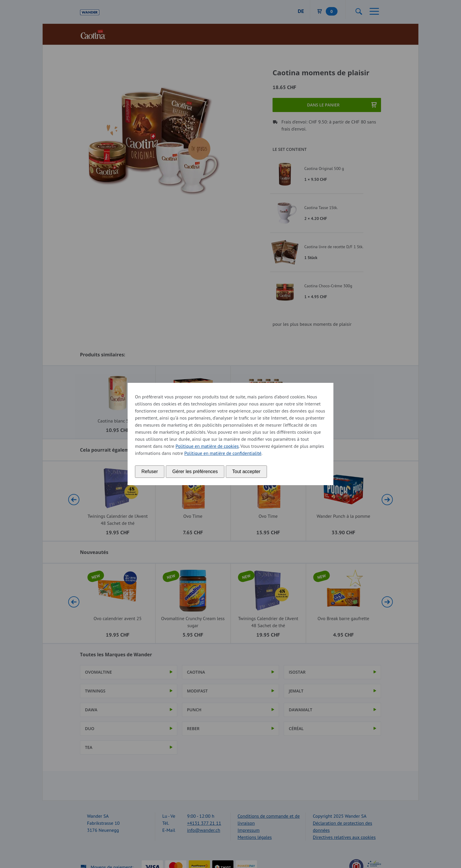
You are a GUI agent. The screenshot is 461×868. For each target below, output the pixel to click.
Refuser (150, 471)
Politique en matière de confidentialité (223, 453)
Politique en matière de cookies (207, 446)
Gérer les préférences (195, 471)
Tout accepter (246, 471)
